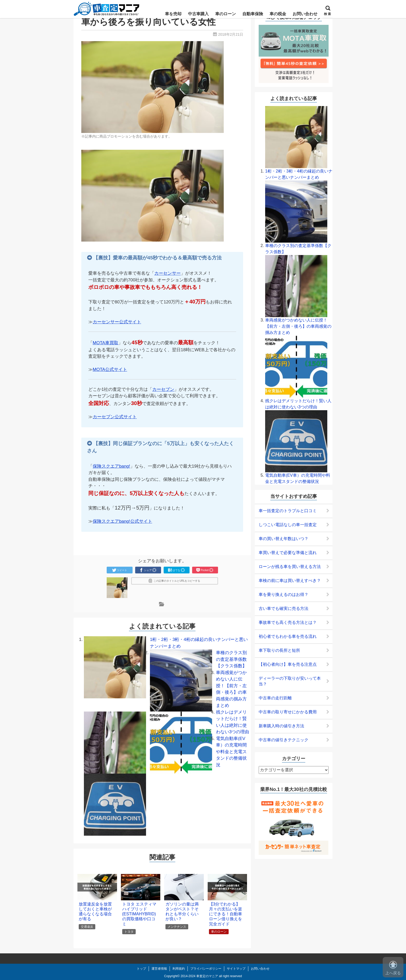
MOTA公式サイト (110, 369)
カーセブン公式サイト (115, 417)
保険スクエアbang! (111, 466)
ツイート (120, 570)
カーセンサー (168, 273)
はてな (177, 570)
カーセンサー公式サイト (117, 322)
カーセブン (163, 389)
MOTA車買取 (106, 343)
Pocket (205, 570)
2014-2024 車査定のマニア (199, 976)
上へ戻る (393, 968)
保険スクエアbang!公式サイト (122, 521)
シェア (148, 570)
